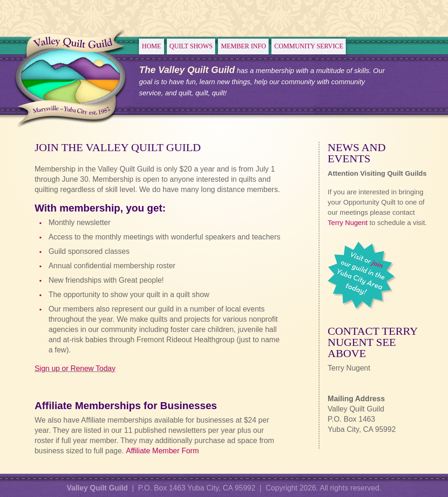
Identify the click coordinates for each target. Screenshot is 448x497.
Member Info (243, 46)
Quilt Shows (191, 46)
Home (151, 46)
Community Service (309, 46)
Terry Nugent (348, 222)
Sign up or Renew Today (75, 368)
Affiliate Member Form (162, 451)
